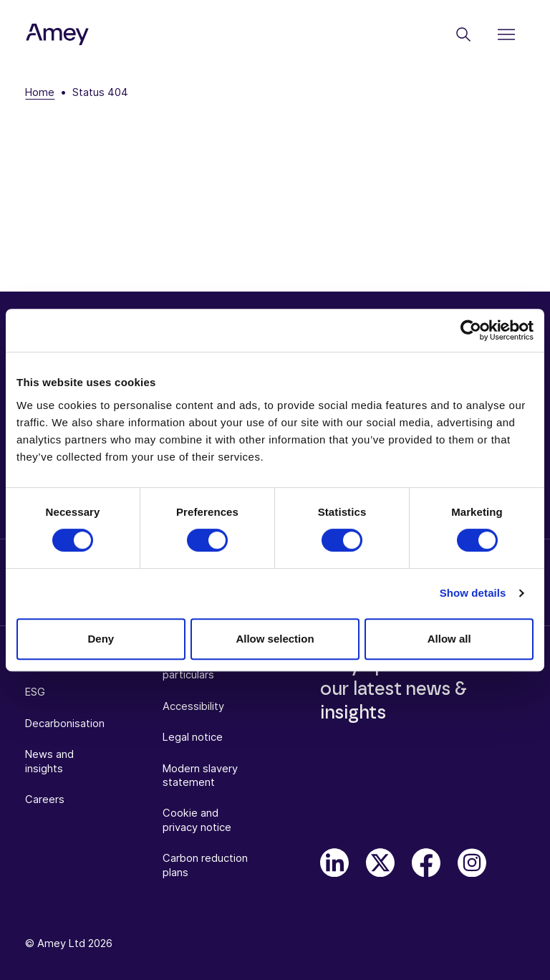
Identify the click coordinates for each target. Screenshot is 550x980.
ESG (35, 692)
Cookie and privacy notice (197, 820)
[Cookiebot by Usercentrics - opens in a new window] (471, 330)
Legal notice (193, 737)
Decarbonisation (65, 724)
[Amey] (57, 35)
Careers (45, 799)
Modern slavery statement (200, 775)
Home (40, 92)
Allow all (449, 639)
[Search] (463, 34)
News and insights (49, 761)
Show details (473, 593)
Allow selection (275, 639)
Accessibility (193, 706)
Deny (101, 639)
